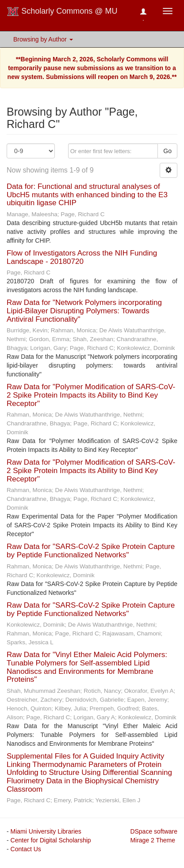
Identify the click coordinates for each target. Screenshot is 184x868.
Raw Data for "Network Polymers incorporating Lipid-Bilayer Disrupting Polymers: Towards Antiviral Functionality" (84, 311)
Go (167, 151)
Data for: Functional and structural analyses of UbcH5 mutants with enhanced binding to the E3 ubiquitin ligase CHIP (87, 195)
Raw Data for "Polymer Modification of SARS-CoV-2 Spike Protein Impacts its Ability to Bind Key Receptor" (91, 395)
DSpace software (154, 831)
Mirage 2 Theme (153, 840)
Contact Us (26, 849)
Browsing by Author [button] (43, 39)
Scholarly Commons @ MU (62, 11)
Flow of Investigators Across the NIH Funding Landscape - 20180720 (82, 257)
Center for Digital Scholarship (51, 840)
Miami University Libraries (46, 831)
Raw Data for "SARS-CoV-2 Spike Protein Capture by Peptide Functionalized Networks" (91, 551)
